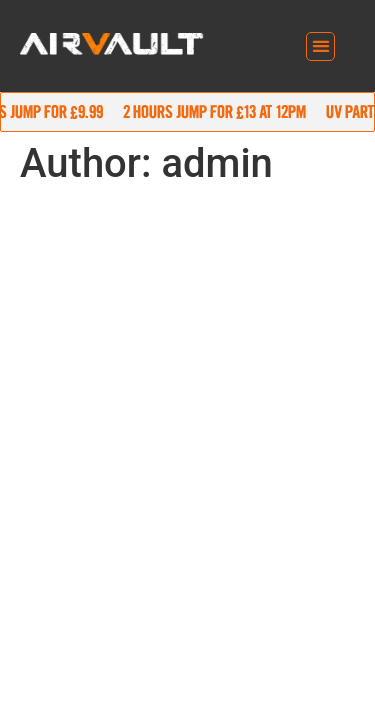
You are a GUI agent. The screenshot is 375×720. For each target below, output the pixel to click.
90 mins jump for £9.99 (177, 111)
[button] (320, 46)
